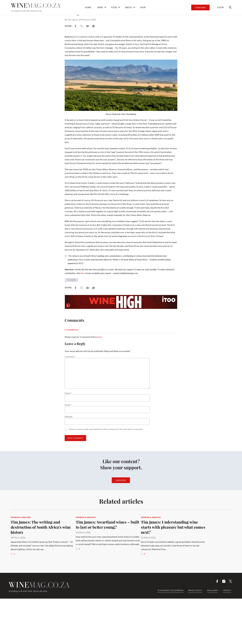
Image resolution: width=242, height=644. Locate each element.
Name (68, 393)
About (129, 7)
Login (220, 7)
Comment (70, 357)
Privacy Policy (195, 590)
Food (114, 7)
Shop (143, 7)
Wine (100, 7)
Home (88, 7)
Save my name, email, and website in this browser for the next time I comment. (106, 429)
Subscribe (200, 7)
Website (69, 417)
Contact (227, 590)
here (82, 273)
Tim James (73, 20)
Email (68, 405)
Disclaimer (213, 590)
